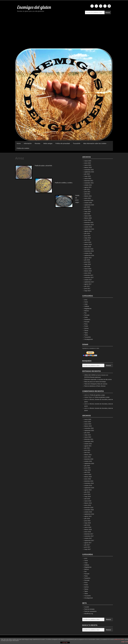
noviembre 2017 (89, 277)
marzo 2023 (88, 165)
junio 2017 (87, 288)
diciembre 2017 (89, 275)
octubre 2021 (88, 185)
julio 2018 (87, 260)
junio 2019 (87, 236)
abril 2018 (87, 266)
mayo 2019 (87, 238)
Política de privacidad (63, 143)
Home (19, 143)
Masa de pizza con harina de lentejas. (95, 382)
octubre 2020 (88, 203)
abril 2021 (87, 194)
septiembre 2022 (89, 172)
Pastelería (87, 319)
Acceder (87, 607)
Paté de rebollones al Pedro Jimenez (95, 386)
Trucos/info (77, 143)
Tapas (86, 333)
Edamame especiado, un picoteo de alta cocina (98, 379)
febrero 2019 (88, 244)
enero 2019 (88, 247)
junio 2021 (87, 192)
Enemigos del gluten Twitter (96, 6)
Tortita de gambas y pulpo (97, 395)
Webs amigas (48, 143)
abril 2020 (87, 214)
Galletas (87, 306)
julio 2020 (87, 207)
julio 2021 (87, 189)
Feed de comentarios (90, 611)
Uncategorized (88, 339)
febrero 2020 (88, 218)
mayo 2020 (87, 211)
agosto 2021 (88, 187)
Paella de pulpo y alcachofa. (44, 166)
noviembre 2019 (89, 225)
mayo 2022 (87, 176)
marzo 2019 (88, 242)
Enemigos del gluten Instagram (105, 6)
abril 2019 (87, 240)
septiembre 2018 (89, 255)
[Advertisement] (64, 32)
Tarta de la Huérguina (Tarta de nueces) (96, 384)
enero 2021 (88, 198)
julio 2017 (87, 286)
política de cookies (119, 639)
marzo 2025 (88, 161)
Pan (85, 313)
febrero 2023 (88, 167)
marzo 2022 (88, 178)
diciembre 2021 (89, 181)
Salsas (86, 331)
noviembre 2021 (89, 183)
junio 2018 (87, 262)
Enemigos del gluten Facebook (92, 6)
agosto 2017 (88, 284)
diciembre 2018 (89, 249)
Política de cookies (23, 148)
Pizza (86, 324)
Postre (86, 326)
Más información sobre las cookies (95, 143)
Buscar (108, 13)
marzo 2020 (88, 216)
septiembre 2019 (89, 229)
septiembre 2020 (89, 205)
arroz (86, 300)
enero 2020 (88, 220)
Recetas (37, 143)
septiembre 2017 (89, 282)
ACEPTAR (65, 643)
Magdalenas (88, 308)
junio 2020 (87, 209)
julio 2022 (87, 174)
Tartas (86, 335)
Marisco (87, 311)
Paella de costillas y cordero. (64, 183)
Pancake (87, 315)
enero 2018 (88, 273)
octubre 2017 (88, 280)
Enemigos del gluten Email (109, 6)
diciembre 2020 (89, 200)
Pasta (86, 317)
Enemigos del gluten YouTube (101, 6)
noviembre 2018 (89, 251)
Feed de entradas (89, 609)
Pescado (87, 322)
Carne (86, 302)
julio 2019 (87, 233)
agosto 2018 (88, 258)
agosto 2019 (88, 231)
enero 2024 (88, 163)
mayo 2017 (87, 291)
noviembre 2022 (89, 170)
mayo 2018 (87, 264)
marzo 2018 (88, 269)
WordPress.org (89, 614)
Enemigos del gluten (34, 7)
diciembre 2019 (89, 222)
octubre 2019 (88, 227)
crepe (86, 304)
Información (28, 143)
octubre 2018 (88, 253)
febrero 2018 (88, 271)
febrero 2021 (88, 196)
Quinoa (86, 328)
